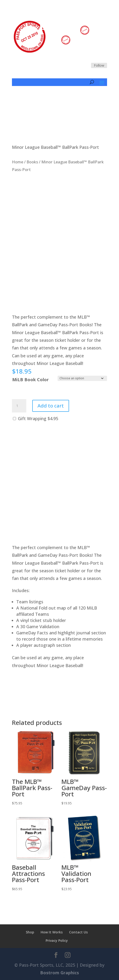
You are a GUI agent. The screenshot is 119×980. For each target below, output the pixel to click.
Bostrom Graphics (59, 973)
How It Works (52, 932)
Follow (99, 65)
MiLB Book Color (30, 380)
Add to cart (51, 406)
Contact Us (78, 932)
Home (18, 162)
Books (32, 162)
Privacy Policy (57, 940)
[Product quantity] (19, 406)
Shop (30, 932)
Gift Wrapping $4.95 (35, 418)
